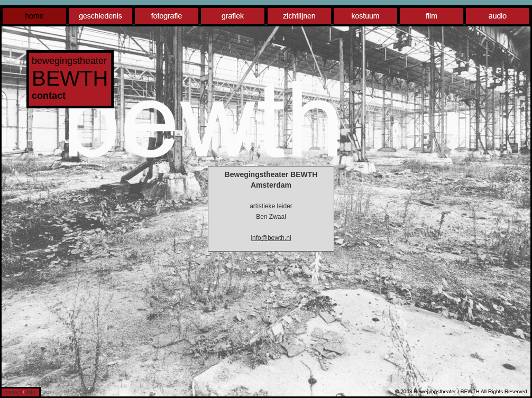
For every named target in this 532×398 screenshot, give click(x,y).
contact (13, 392)
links (31, 392)
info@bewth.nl (271, 238)
